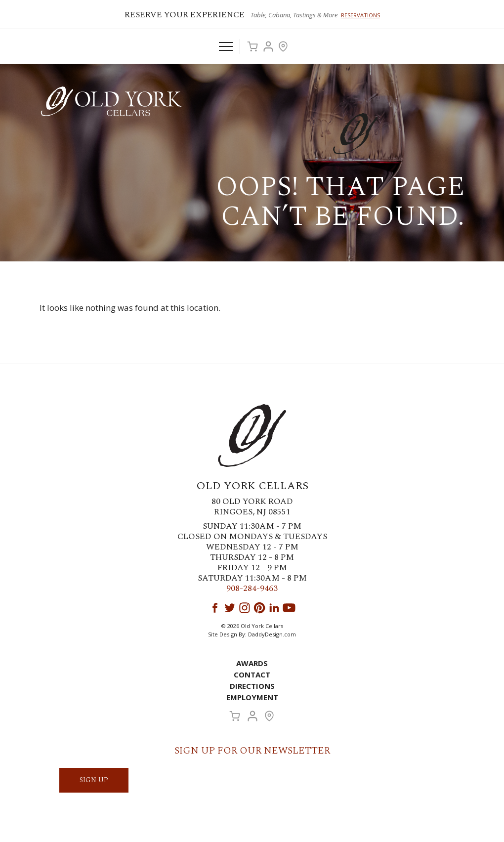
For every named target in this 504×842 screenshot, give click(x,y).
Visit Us (283, 46)
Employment (252, 697)
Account (268, 46)
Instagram (245, 608)
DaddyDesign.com (272, 634)
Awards (252, 663)
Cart (252, 46)
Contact (252, 674)
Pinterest (259, 608)
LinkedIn (274, 608)
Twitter (230, 608)
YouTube (289, 608)
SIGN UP (94, 780)
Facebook (215, 608)
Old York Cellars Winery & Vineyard (111, 101)
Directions (252, 686)
